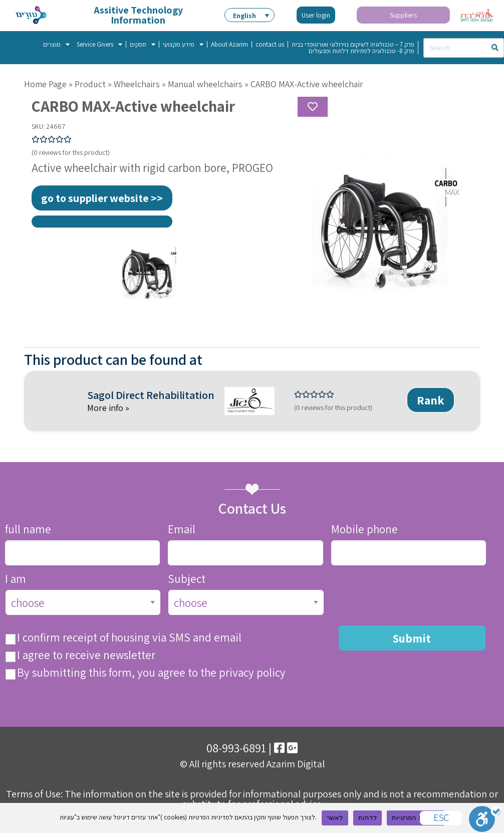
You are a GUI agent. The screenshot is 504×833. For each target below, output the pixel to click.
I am (16, 579)
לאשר (335, 818)
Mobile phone (364, 530)
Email (182, 530)
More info (106, 408)
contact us (270, 44)
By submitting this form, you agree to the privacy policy (151, 673)
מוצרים (56, 44)
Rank (431, 400)
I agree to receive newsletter (86, 655)
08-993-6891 (236, 748)
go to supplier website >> (102, 198)
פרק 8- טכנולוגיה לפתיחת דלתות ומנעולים (361, 51)
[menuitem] (249, 15)
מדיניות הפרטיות (416, 818)
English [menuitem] (244, 16)
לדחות (367, 818)
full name (28, 530)
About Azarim (229, 44)
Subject (187, 579)
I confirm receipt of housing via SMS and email (129, 638)
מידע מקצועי (183, 44)
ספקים (143, 44)
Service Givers (99, 44)
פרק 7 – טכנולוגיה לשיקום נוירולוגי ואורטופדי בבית (353, 44)
